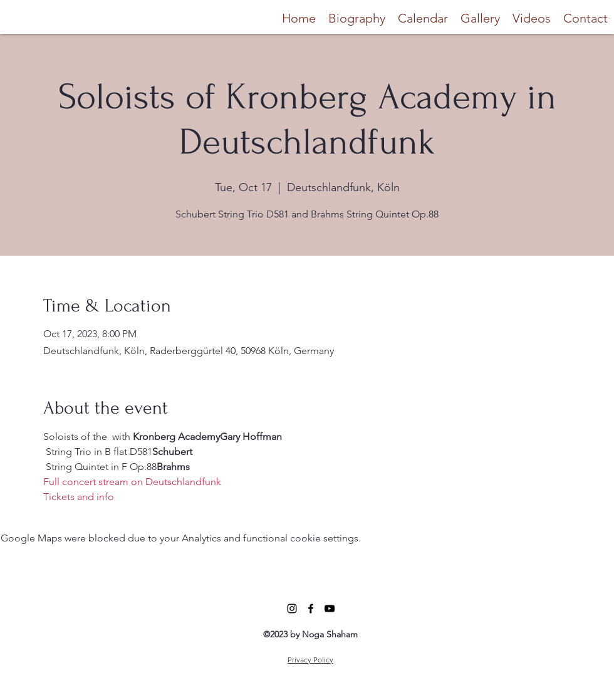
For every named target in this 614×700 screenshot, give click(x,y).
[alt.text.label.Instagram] (292, 609)
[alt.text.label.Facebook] (311, 609)
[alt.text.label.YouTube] (330, 609)
